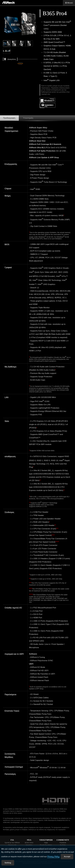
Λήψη (46, 843)
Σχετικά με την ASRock (12, 843)
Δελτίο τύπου (29, 843)
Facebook (63, 843)
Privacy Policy (53, 856)
